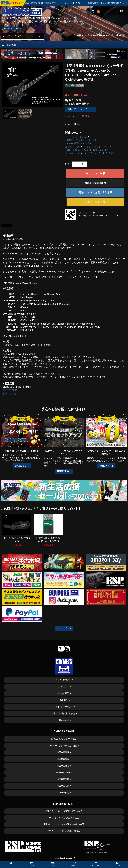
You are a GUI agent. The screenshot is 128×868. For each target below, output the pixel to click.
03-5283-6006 (10, 390)
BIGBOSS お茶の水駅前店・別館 (63, 746)
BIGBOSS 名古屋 (63, 772)
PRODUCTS (9, 45)
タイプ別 (89, 153)
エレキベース (72, 147)
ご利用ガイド (80, 35)
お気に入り (109, 35)
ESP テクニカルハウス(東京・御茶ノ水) (64, 811)
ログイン (121, 35)
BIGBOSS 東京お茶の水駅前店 (63, 739)
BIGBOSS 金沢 (63, 766)
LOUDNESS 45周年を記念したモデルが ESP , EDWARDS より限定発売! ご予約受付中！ (41, 3)
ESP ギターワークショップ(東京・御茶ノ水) (64, 824)
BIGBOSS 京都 (63, 779)
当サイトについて (63, 680)
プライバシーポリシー (63, 707)
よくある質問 (63, 693)
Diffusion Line (101, 150)
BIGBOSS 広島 (63, 786)
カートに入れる (95, 173)
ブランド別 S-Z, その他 (96, 147)
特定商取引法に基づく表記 (63, 714)
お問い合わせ (10, 393)
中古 (53, 864)
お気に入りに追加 (95, 183)
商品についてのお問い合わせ (95, 192)
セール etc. (75, 864)
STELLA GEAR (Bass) (77, 150)
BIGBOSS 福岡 (63, 793)
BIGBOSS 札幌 (63, 752)
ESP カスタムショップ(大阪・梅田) (64, 831)
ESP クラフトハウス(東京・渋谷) (64, 818)
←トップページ (64, 628)
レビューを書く (95, 202)
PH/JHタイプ (105, 153)
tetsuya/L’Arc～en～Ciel (79, 143)
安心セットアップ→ (11, 28)
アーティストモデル (76, 137)
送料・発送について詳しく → (81, 109)
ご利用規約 (63, 700)
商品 (32, 864)
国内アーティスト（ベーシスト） (84, 140)
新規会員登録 (95, 35)
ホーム (11, 864)
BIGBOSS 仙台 (63, 759)
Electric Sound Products (64, 858)
